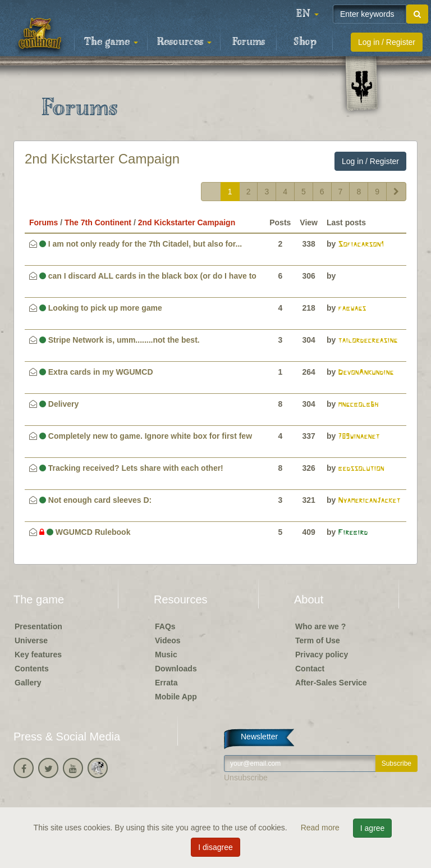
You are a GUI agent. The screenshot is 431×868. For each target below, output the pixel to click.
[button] (308, 14)
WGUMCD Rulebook (85, 532)
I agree (373, 828)
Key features (38, 655)
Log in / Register (387, 42)
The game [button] (111, 42)
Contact (310, 669)
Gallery (28, 683)
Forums (249, 42)
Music (166, 655)
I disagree (215, 847)
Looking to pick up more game (101, 308)
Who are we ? (320, 626)
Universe (31, 640)
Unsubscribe (246, 778)
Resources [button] (184, 42)
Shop (305, 42)
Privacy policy (322, 655)
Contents (32, 669)
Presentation (38, 626)
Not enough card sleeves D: (95, 500)
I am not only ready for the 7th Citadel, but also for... (141, 244)
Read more (321, 828)
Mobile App (176, 697)
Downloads (176, 669)
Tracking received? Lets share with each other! (131, 468)
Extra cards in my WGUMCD (96, 372)
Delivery (59, 404)
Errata (166, 683)
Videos (168, 640)
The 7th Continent (98, 222)
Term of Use (318, 640)
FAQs (165, 626)
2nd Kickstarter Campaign (102, 159)
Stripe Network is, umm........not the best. (120, 340)
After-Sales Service (331, 683)
